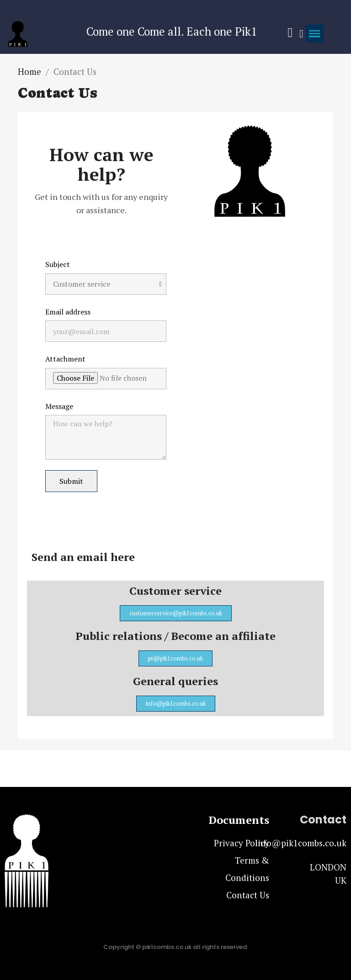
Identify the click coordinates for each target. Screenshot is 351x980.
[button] (176, 613)
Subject (58, 264)
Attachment (65, 359)
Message (59, 406)
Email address (68, 312)
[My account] (301, 34)
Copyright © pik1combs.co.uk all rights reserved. (176, 947)
